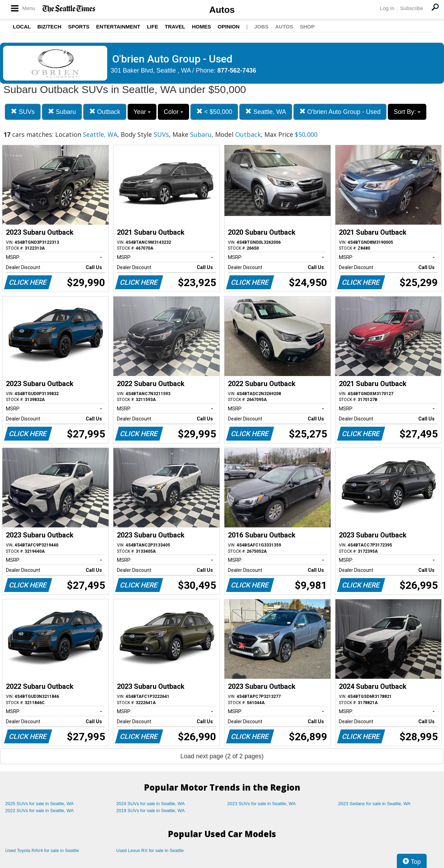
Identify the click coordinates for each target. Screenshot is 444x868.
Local (22, 27)
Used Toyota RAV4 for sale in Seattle (42, 850)
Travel (175, 27)
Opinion (228, 27)
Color (173, 112)
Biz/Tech (49, 27)
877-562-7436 (237, 70)
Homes (201, 27)
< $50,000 (214, 112)
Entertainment (118, 27)
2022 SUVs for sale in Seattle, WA (40, 811)
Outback (105, 112)
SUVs (23, 112)
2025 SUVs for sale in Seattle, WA (40, 804)
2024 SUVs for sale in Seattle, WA (151, 804)
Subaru (62, 112)
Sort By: (407, 112)
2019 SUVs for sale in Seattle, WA (151, 811)
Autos (222, 10)
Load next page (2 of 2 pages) (222, 756)
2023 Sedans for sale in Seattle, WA (374, 804)
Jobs (261, 27)
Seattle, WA (266, 112)
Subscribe (412, 8)
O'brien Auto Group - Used (340, 112)
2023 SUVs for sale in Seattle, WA (262, 804)
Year (142, 112)
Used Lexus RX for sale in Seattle (150, 850)
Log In (387, 8)
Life (152, 27)
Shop (307, 27)
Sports (79, 27)
